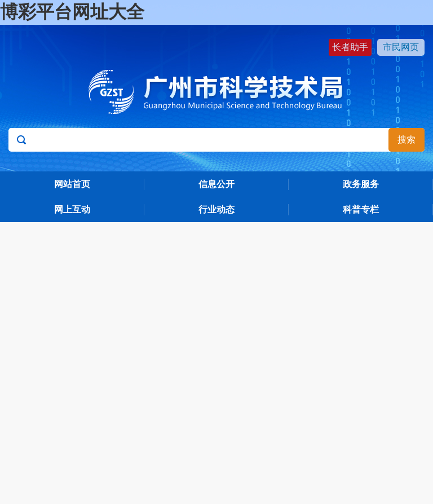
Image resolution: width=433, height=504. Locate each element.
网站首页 (72, 184)
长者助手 (350, 47)
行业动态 (216, 209)
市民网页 (401, 47)
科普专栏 (361, 209)
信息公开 (216, 184)
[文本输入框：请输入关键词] (216, 140)
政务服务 (361, 184)
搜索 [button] (407, 140)
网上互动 (72, 209)
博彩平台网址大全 (72, 12)
